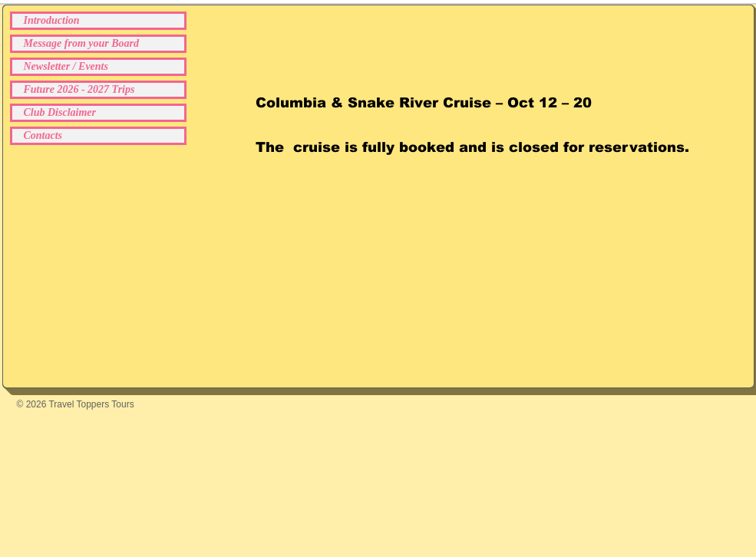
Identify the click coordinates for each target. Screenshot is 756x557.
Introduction (52, 20)
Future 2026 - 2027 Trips (79, 89)
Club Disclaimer (60, 112)
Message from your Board (82, 43)
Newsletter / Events (66, 66)
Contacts (43, 135)
